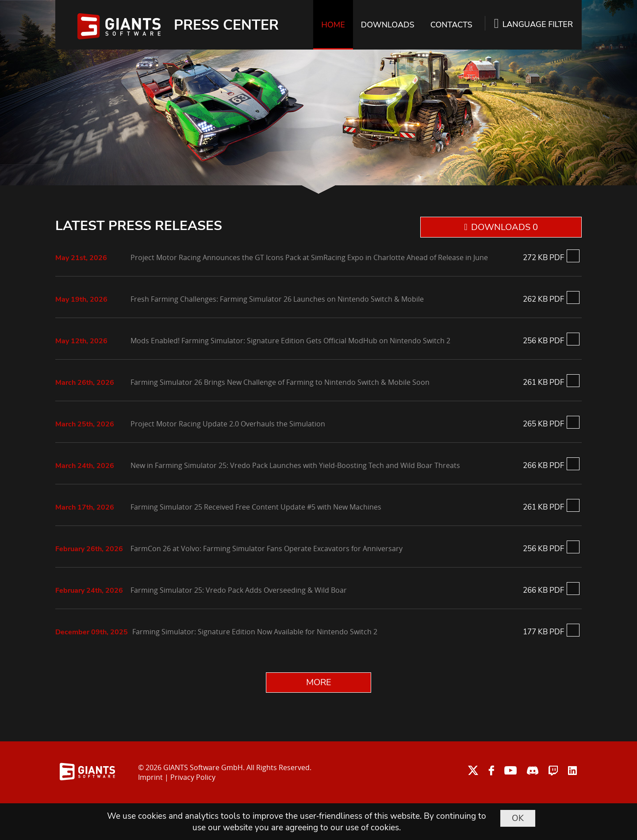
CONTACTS (451, 25)
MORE (319, 682)
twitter (473, 770)
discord (533, 770)
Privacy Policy (193, 777)
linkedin (572, 770)
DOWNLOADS (388, 25)
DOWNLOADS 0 (505, 227)
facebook (491, 770)
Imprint (150, 777)
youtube (510, 770)
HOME (333, 25)
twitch (553, 770)
